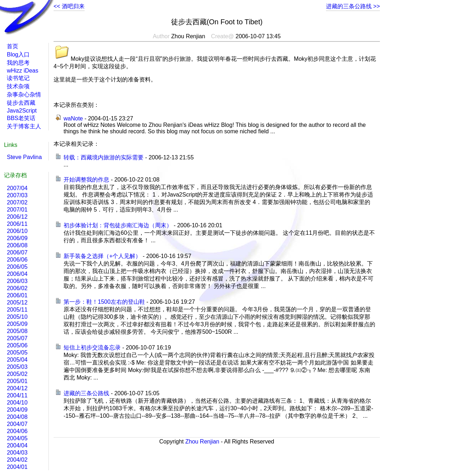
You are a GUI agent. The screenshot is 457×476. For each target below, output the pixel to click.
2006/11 (17, 224)
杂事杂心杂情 (24, 95)
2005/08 (17, 331)
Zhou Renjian (202, 442)
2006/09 (17, 238)
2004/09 (17, 410)
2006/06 (17, 260)
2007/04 (17, 188)
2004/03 (17, 453)
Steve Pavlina (24, 157)
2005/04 (17, 360)
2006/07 (17, 252)
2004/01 (17, 467)
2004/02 (17, 460)
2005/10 (17, 317)
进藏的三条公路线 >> (353, 6)
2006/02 (17, 288)
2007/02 (17, 202)
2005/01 (17, 381)
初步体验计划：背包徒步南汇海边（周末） (118, 225)
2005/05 (17, 353)
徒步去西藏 (21, 103)
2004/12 (17, 388)
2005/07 (17, 338)
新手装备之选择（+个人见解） (102, 256)
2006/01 (17, 295)
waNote (73, 118)
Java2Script (22, 111)
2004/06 (17, 431)
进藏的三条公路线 (86, 393)
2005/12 (17, 303)
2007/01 (17, 210)
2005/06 (17, 345)
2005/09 (17, 324)
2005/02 (17, 374)
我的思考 (18, 63)
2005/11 (17, 310)
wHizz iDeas (22, 71)
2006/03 (17, 281)
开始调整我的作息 (86, 180)
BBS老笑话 (21, 118)
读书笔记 (18, 78)
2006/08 (17, 245)
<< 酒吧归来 (69, 6)
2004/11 (17, 395)
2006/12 (17, 217)
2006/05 (17, 267)
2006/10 (17, 231)
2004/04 (17, 445)
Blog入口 (18, 54)
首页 (12, 46)
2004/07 (17, 424)
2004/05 (17, 438)
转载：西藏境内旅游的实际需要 (104, 157)
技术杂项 (18, 86)
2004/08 (17, 417)
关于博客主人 (24, 126)
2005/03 (17, 367)
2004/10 (17, 403)
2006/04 (17, 274)
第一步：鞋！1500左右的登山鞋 (104, 302)
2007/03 (17, 195)
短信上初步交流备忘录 (92, 348)
